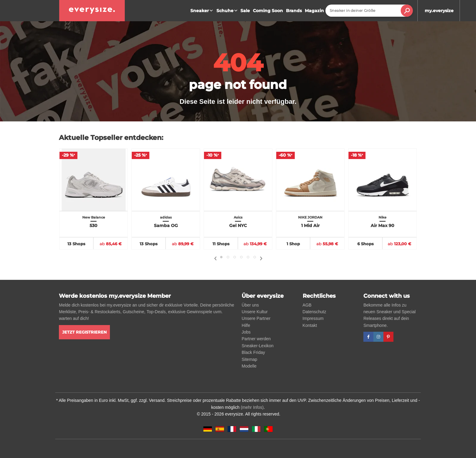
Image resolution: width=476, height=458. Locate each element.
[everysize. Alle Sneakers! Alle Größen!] (92, 11)
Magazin (314, 11)
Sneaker (202, 11)
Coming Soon (268, 11)
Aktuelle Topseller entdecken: (111, 138)
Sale (245, 11)
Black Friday (253, 352)
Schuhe (228, 11)
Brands (294, 11)
